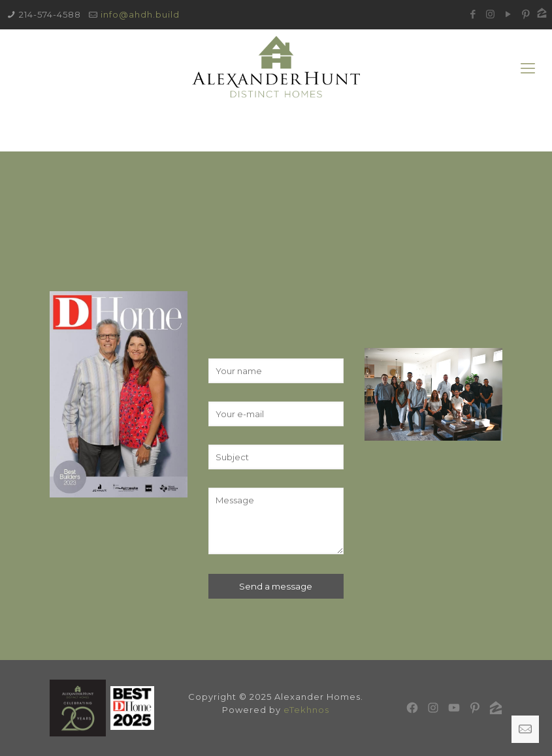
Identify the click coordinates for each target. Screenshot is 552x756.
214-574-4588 (50, 14)
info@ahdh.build (140, 14)
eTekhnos (306, 710)
